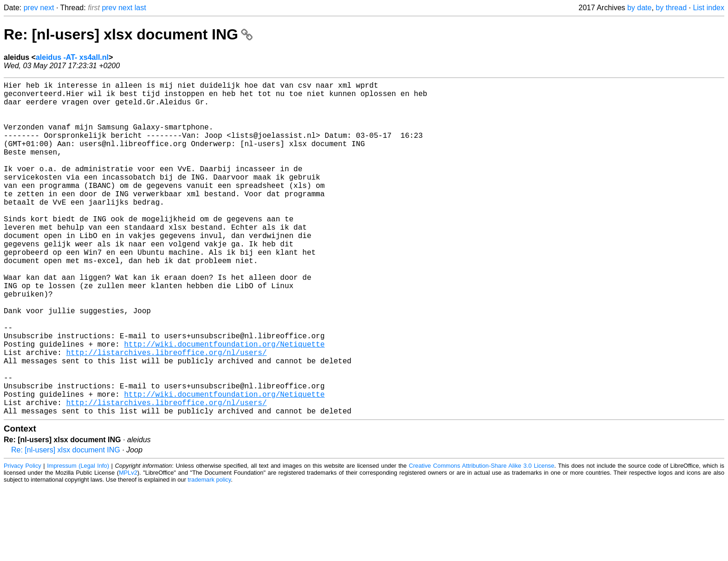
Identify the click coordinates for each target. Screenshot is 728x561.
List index (708, 8)
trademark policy (209, 554)
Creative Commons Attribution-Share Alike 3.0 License (482, 540)
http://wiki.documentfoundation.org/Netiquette (224, 403)
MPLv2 (128, 547)
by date (639, 8)
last (140, 8)
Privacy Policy (23, 540)
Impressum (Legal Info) (78, 540)
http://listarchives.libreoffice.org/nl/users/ (166, 413)
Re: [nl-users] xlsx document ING (128, 34)
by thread (671, 8)
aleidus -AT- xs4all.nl (72, 57)
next (47, 8)
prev (31, 8)
